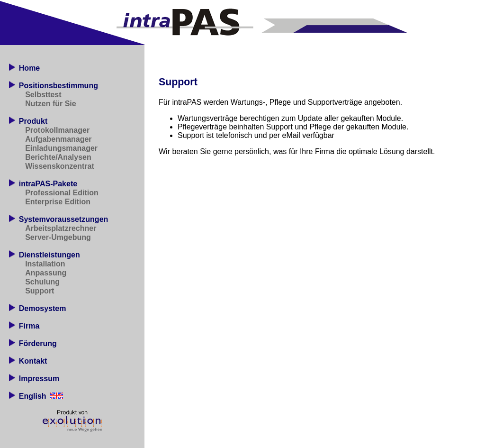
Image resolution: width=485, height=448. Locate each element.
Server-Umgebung (58, 237)
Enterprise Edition (58, 202)
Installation (45, 264)
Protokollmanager (57, 130)
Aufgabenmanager (58, 139)
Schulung (42, 282)
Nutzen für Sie (51, 104)
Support (40, 291)
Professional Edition (62, 193)
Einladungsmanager (61, 148)
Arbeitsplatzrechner (61, 228)
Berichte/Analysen (58, 157)
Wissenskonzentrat (60, 166)
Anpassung (46, 273)
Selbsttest (43, 95)
